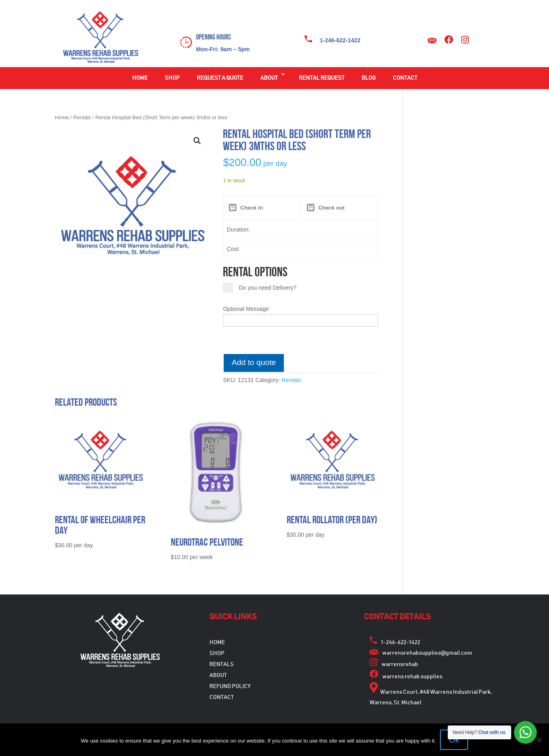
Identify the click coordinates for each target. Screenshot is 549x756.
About (269, 78)
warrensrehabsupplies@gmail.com (427, 653)
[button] (197, 141)
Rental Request (322, 78)
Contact (405, 78)
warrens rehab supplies (412, 677)
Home (140, 78)
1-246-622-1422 (340, 40)
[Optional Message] (301, 320)
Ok (454, 740)
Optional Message (246, 309)
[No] (539, 740)
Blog (369, 78)
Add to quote (254, 362)
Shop (172, 78)
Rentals (82, 117)
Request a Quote (220, 78)
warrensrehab (400, 664)
